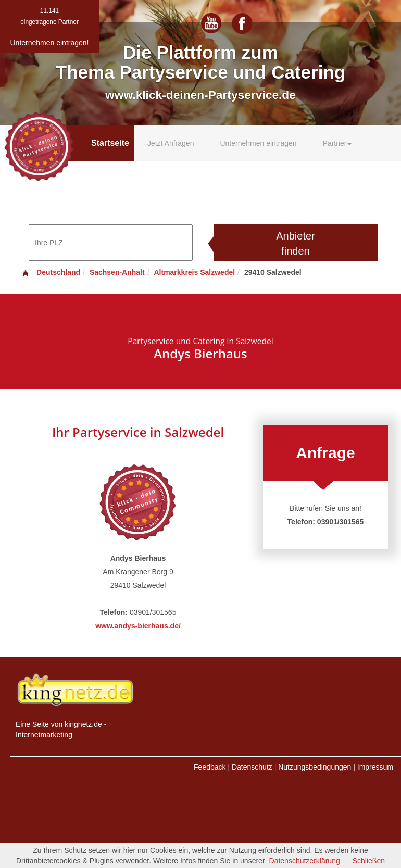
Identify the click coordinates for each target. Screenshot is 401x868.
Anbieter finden (296, 243)
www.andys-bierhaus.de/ (138, 626)
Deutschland (51, 272)
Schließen (369, 861)
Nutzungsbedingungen (315, 767)
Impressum (375, 767)
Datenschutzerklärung (305, 861)
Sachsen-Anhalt (117, 272)
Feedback (210, 767)
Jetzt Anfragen (171, 143)
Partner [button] (337, 143)
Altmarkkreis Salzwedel (194, 272)
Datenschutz (252, 767)
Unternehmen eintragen (258, 143)
